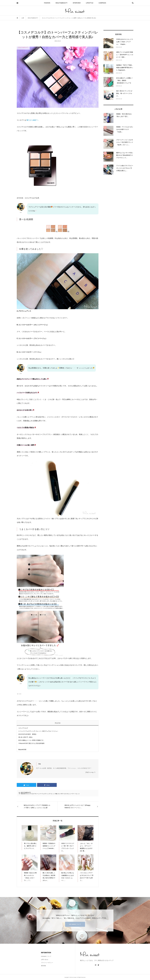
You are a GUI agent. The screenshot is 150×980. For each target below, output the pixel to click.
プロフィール (89, 772)
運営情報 (43, 966)
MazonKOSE (22, 750)
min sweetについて (75, 924)
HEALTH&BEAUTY (61, 3)
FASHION (47, 3)
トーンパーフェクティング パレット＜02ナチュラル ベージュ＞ (38, 731)
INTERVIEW (77, 3)
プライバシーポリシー (47, 963)
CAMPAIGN (102, 3)
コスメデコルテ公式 (32, 198)
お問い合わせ (45, 960)
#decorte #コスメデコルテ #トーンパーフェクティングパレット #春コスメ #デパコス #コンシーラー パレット (50, 794)
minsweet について (46, 956)
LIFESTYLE (90, 3)
